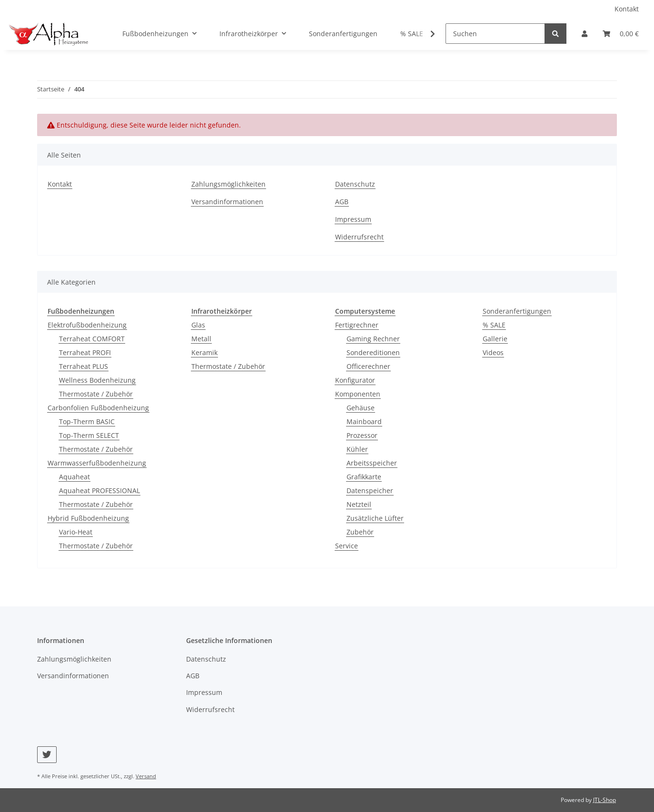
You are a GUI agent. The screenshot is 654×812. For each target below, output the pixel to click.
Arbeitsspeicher (372, 463)
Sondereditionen (373, 352)
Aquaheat (74, 477)
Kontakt (627, 9)
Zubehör (360, 532)
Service (347, 546)
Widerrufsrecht (359, 237)
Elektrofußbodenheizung (87, 325)
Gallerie (495, 339)
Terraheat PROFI (85, 352)
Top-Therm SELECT (89, 435)
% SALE (494, 325)
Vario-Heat (76, 532)
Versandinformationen (227, 202)
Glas (198, 325)
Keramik (204, 352)
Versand (146, 776)
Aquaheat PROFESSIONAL (99, 490)
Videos (493, 352)
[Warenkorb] (621, 34)
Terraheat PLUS (84, 366)
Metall (201, 339)
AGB (342, 202)
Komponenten (358, 394)
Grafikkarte (364, 477)
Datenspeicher (370, 490)
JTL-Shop (604, 800)
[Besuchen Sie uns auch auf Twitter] (47, 755)
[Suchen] (495, 34)
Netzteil (359, 504)
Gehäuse (361, 408)
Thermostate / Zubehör (96, 394)
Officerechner (368, 366)
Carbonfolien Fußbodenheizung (98, 408)
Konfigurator (355, 380)
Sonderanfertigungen (517, 311)
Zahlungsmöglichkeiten (228, 184)
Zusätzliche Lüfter (375, 518)
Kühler (357, 449)
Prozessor (362, 435)
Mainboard (364, 421)
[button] (585, 34)
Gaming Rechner (373, 339)
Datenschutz (355, 184)
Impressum (353, 219)
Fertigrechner (357, 325)
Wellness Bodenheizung (97, 380)
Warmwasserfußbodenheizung (97, 463)
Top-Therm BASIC (87, 421)
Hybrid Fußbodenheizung (88, 518)
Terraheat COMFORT (92, 339)
